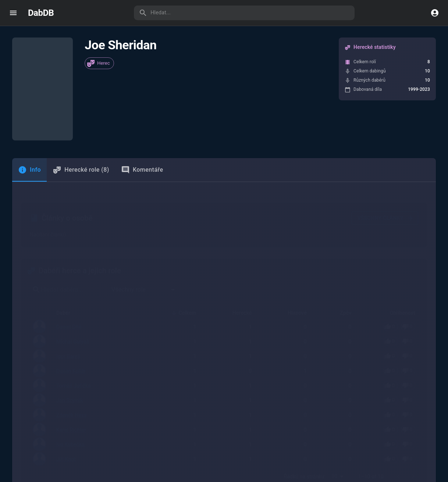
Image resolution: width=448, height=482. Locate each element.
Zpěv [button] (342, 245)
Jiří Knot (66, 390)
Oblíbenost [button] (399, 245)
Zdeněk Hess (72, 347)
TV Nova (340, 473)
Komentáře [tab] (142, 158)
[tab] (29, 158)
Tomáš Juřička (74, 317)
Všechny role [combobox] (129, 222)
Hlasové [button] (293, 245)
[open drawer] (13, 13)
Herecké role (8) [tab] (81, 158)
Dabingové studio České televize (233, 473)
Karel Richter (71, 361)
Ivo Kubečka (70, 376)
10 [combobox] (334, 407)
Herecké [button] (238, 245)
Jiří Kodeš (64, 473)
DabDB (41, 13)
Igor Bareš (68, 288)
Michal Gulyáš (73, 274)
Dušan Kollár (71, 303)
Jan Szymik (70, 332)
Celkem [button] (184, 245)
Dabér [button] (67, 245)
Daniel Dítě (69, 259)
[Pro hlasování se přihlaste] (399, 259)
